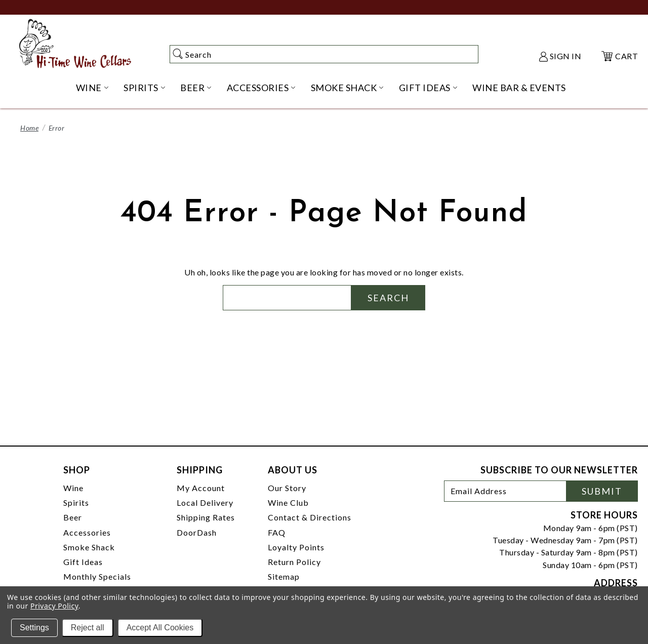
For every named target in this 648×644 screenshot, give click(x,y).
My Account (201, 488)
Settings (34, 628)
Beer (73, 517)
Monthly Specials (97, 576)
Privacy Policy (54, 606)
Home (29, 128)
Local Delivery (205, 502)
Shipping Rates (206, 517)
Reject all (88, 628)
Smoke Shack (89, 547)
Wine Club (288, 502)
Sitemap (284, 576)
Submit (602, 491)
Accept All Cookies (160, 628)
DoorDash (197, 532)
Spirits (76, 502)
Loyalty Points (296, 547)
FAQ (277, 532)
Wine (73, 488)
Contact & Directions (310, 517)
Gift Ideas (83, 562)
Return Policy (294, 562)
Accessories (87, 532)
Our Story (287, 488)
